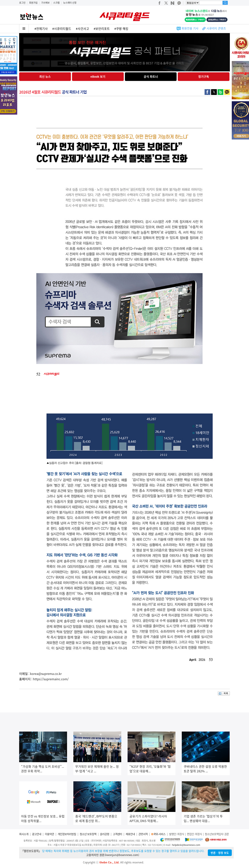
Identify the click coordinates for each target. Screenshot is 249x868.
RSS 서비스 (160, 834)
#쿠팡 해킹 (121, 29)
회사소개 (24, 834)
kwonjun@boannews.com (122, 855)
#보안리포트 (102, 29)
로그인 (22, 3)
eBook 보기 (98, 77)
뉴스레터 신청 (70, 3)
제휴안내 (130, 834)
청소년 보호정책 (88, 834)
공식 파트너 (151, 77)
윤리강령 (105, 834)
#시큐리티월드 (62, 29)
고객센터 (117, 834)
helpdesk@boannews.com (186, 845)
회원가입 (33, 3)
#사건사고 (82, 29)
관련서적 (143, 834)
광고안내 (37, 834)
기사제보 (45, 3)
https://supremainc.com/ (51, 679)
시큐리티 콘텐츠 (216, 28)
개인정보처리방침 (67, 834)
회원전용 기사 (190, 28)
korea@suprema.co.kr (46, 674)
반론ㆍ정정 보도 (220, 853)
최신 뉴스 (45, 77)
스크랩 (56, 3)
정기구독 (204, 77)
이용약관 (49, 834)
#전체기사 (41, 29)
